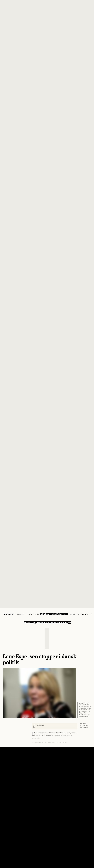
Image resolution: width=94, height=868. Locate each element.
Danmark (21, 614)
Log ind (72, 614)
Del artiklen (82, 614)
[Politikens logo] (9, 614)
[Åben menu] (90, 614)
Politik (30, 614)
